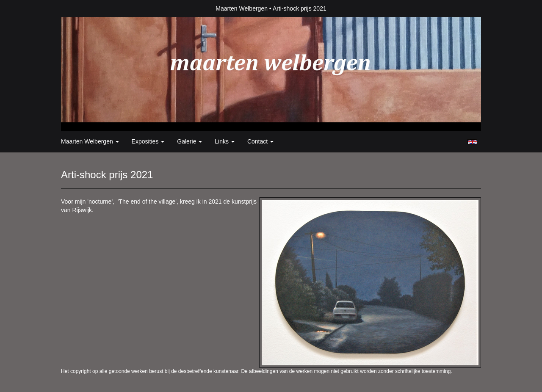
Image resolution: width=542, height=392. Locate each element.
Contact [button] (260, 141)
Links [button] (225, 141)
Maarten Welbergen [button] (90, 141)
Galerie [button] (189, 141)
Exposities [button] (148, 141)
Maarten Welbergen (242, 8)
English (472, 142)
